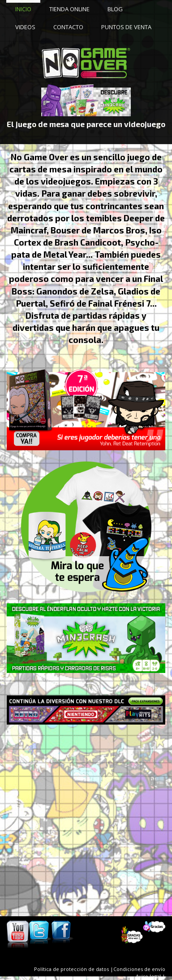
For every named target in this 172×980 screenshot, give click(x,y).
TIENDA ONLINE (69, 9)
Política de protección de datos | (74, 969)
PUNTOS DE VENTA (126, 27)
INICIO (23, 9)
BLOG (115, 9)
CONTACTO (68, 27)
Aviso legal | (150, 976)
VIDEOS (25, 27)
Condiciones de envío (139, 969)
